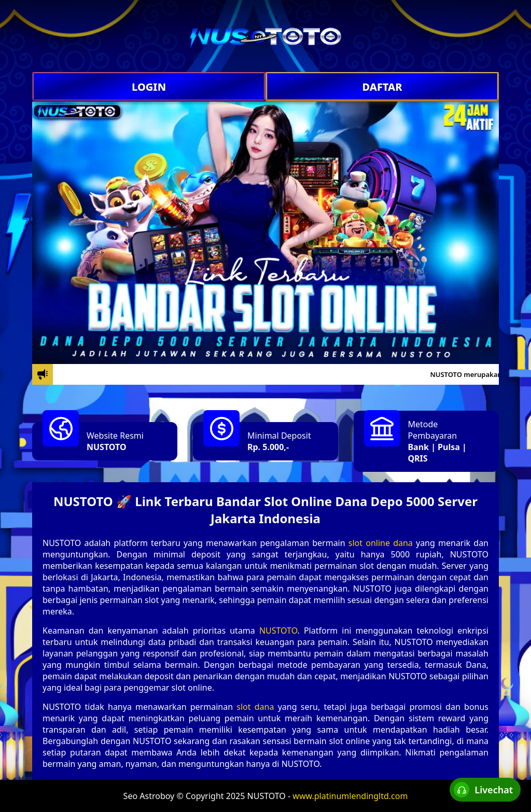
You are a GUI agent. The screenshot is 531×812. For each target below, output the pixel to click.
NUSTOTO (107, 447)
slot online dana (381, 543)
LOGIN (149, 87)
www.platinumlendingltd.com (350, 796)
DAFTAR (382, 87)
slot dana (255, 707)
